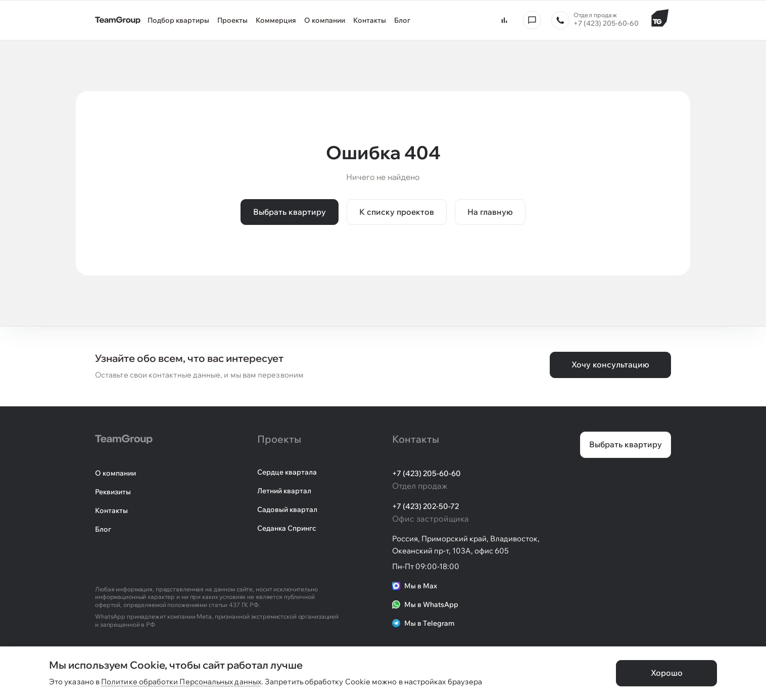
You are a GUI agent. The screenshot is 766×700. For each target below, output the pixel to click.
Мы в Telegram (423, 623)
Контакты (111, 510)
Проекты (279, 439)
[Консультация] (532, 20)
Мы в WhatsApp (425, 604)
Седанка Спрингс (287, 528)
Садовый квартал (287, 509)
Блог (103, 529)
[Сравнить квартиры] (504, 20)
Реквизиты (113, 492)
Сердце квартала (287, 472)
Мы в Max (415, 586)
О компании (115, 473)
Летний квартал (284, 491)
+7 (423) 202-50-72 (425, 506)
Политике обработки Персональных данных (181, 682)
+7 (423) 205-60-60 (426, 473)
